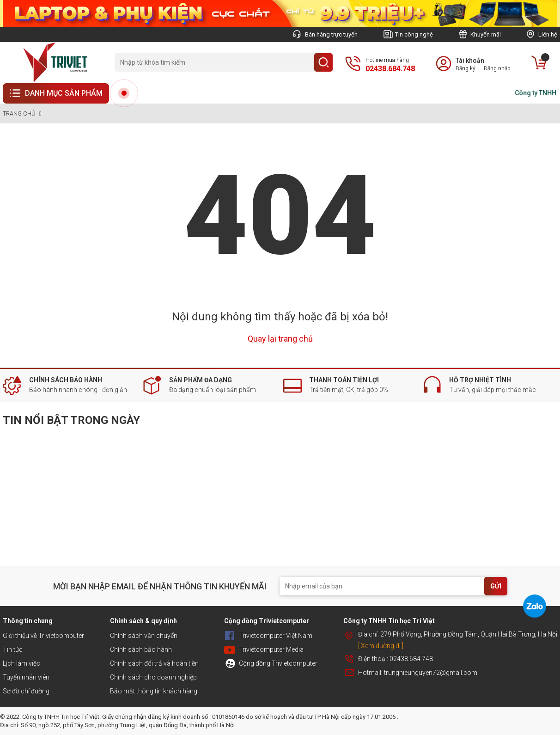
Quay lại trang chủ (280, 339)
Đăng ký (466, 68)
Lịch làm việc (21, 663)
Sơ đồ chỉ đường (26, 691)
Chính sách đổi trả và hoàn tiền (154, 663)
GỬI (496, 586)
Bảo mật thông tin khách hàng (154, 691)
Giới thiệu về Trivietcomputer (43, 636)
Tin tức (13, 649)
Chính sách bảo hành (141, 649)
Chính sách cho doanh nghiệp (153, 677)
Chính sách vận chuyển (144, 636)
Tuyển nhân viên (26, 677)
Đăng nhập (497, 68)
